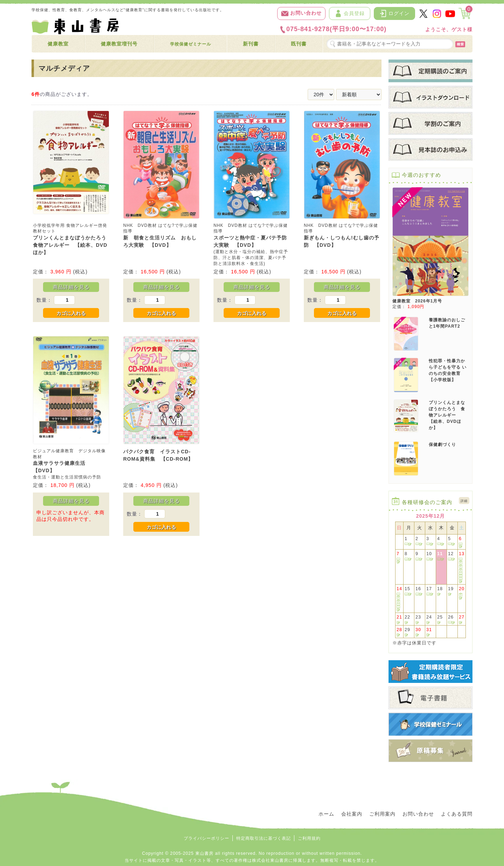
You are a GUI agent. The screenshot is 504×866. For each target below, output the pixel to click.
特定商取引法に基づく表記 (264, 838)
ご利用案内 (382, 814)
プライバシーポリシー (206, 838)
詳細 (464, 501)
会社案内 (352, 814)
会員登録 (350, 13)
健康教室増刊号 (119, 44)
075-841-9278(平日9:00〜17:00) (333, 29)
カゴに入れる (71, 313)
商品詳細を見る (71, 287)
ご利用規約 (309, 838)
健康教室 (58, 44)
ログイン (394, 13)
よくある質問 (457, 814)
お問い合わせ (301, 13)
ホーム (326, 814)
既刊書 (299, 44)
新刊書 (251, 44)
